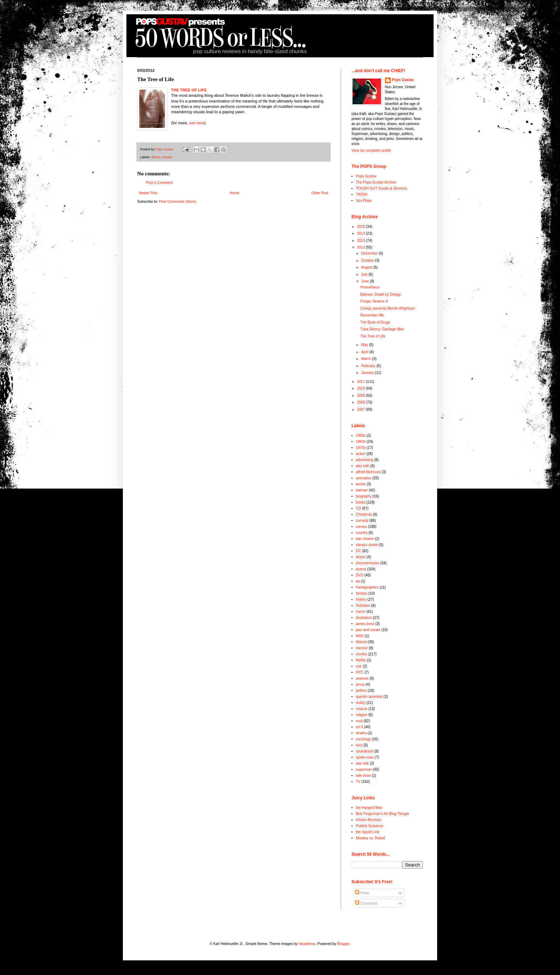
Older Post (320, 193)
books (361, 502)
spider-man (365, 757)
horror (361, 612)
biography (364, 496)
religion (362, 715)
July (365, 274)
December (370, 253)
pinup (360, 684)
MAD (360, 636)
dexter (361, 557)
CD (359, 508)
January (368, 373)
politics (362, 691)
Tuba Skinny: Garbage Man (382, 329)
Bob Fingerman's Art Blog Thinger (383, 814)
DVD (360, 575)
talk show (364, 776)
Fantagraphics (367, 587)
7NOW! (362, 194)
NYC (360, 672)
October (368, 261)
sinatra (361, 733)
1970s (361, 448)
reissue (362, 709)
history (361, 599)
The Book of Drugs (375, 322)
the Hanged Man (369, 808)
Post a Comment (159, 183)
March (367, 359)
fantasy (362, 593)
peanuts (362, 678)
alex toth (363, 466)
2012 (361, 247)
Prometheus (370, 287)
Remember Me (372, 315)
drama (156, 157)
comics (362, 527)
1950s (361, 436)
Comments (366, 903)
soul (359, 745)
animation (364, 478)
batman (362, 490)
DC (359, 551)
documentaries (368, 563)
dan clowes (365, 539)
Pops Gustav (403, 80)
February (369, 366)
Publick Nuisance (370, 826)
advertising (365, 460)
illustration (364, 618)
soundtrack (365, 751)
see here (197, 123)
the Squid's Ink (368, 832)
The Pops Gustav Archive (376, 182)
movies (167, 157)
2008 (361, 402)
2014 (361, 233)
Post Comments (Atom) (177, 202)
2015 (361, 227)
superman (364, 769)
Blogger (343, 944)
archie (361, 484)
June (365, 281)
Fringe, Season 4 (374, 301)
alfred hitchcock (368, 472)
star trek (362, 763)
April (365, 352)
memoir (362, 648)
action (361, 454)
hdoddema (307, 944)
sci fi (360, 727)
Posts (362, 893)
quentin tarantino (369, 697)
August (367, 267)
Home (234, 193)
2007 (361, 409)
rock (359, 721)
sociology (364, 739)
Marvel (361, 642)
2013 (361, 241)
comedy (362, 521)
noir (359, 666)
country (362, 533)
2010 (361, 388)
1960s (361, 442)
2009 (361, 396)
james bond (365, 624)
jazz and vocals (368, 630)
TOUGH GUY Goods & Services (382, 188)
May (365, 345)
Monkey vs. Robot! (371, 838)
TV (358, 782)
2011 (361, 382)
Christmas (364, 514)
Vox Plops (364, 201)
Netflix (361, 660)
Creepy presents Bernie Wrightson (388, 308)
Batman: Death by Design (381, 294)
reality (361, 703)
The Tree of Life (373, 336)
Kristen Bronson (369, 820)
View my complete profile (371, 151)
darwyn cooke (367, 545)
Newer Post (148, 193)
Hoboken (363, 606)
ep (358, 581)
